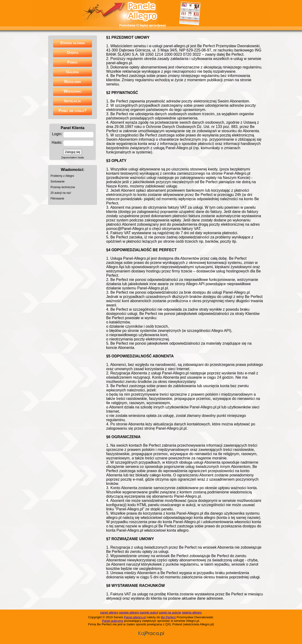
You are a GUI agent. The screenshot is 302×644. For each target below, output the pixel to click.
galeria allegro (192, 612)
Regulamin (72, 82)
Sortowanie (58, 182)
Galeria (73, 72)
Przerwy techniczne (63, 187)
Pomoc (73, 62)
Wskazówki (73, 91)
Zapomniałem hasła (73, 157)
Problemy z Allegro (62, 176)
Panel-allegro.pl (135, 617)
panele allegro (129, 612)
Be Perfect (168, 617)
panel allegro (109, 612)
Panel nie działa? (73, 111)
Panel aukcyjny (113, 621)
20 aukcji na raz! (61, 193)
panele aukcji (149, 612)
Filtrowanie (57, 199)
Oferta (72, 53)
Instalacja (72, 101)
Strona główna (72, 43)
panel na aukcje (170, 612)
